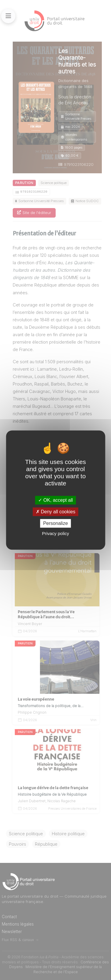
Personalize (56, 523)
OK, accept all (55, 500)
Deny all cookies (56, 512)
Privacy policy (56, 533)
